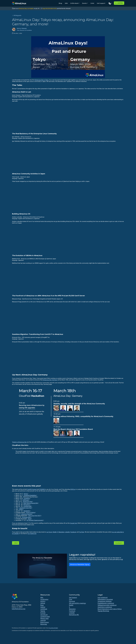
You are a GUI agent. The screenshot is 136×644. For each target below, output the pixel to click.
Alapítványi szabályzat (105, 607)
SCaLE (26, 494)
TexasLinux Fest (27, 502)
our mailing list (32, 534)
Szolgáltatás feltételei (105, 601)
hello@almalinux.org (19, 609)
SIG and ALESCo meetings (77, 603)
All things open (26, 517)
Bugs (42, 605)
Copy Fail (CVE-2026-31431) (49, 8)
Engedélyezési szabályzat (106, 603)
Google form (74, 523)
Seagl (30, 519)
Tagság (43, 611)
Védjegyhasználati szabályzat (107, 605)
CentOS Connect (32, 489)
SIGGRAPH (27, 511)
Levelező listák (45, 617)
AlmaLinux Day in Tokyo (42, 80)
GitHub (43, 603)
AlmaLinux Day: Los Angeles (26, 8)
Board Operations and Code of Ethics (110, 609)
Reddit (55, 532)
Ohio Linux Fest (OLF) (34, 516)
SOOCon (73, 489)
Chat (71, 599)
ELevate (43, 613)
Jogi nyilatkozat (103, 598)
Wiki (66, 3)
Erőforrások (74, 3)
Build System (45, 622)
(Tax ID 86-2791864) (53, 628)
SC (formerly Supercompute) (35, 520)
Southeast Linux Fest (25, 508)
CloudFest (27, 498)
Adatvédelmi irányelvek (105, 599)
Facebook (73, 532)
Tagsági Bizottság (103, 611)
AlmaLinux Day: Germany (50, 380)
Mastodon (61, 532)
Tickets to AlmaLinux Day (19, 442)
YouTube (82, 532)
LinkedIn (67, 532)
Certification (44, 599)
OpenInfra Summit (27, 514)
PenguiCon (27, 505)
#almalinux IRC (74, 615)
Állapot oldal (44, 619)
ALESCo (43, 601)
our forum (49, 532)
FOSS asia (26, 500)
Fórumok (72, 601)
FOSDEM (42, 489)
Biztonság (44, 624)
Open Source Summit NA (31, 503)
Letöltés (119, 3)
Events (84, 3)
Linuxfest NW (27, 506)
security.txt (44, 615)
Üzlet (92, 3)
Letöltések (44, 609)
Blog (60, 3)
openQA (43, 620)
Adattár (43, 607)
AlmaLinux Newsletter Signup (80, 564)
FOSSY (21, 509)
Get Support (101, 3)
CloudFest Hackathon (30, 495)
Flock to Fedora (30, 513)
